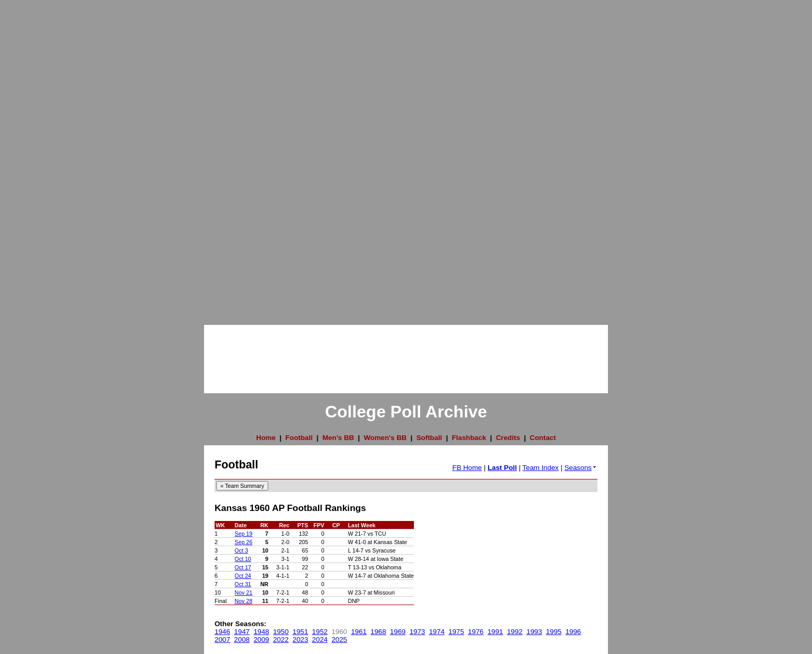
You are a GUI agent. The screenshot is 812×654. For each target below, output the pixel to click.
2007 (222, 640)
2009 (261, 640)
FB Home (467, 468)
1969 (398, 632)
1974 (437, 632)
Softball (429, 438)
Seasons (581, 468)
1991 (495, 632)
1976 (476, 632)
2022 (281, 640)
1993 (534, 632)
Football (299, 438)
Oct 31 (243, 584)
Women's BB (385, 438)
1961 (359, 632)
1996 (573, 632)
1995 (554, 632)
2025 (339, 640)
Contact (543, 438)
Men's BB (338, 438)
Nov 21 (243, 592)
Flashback (469, 438)
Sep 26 (243, 542)
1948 (261, 632)
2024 (320, 640)
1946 (222, 632)
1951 (300, 632)
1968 (379, 632)
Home (266, 438)
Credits (508, 438)
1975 (456, 632)
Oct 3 (241, 550)
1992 (515, 632)
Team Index (540, 468)
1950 (281, 632)
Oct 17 (243, 567)
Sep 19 (243, 534)
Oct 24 (243, 576)
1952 (320, 632)
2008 (242, 640)
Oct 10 (243, 559)
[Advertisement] (42, 158)
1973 (418, 632)
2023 (300, 640)
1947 (242, 632)
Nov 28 (243, 601)
